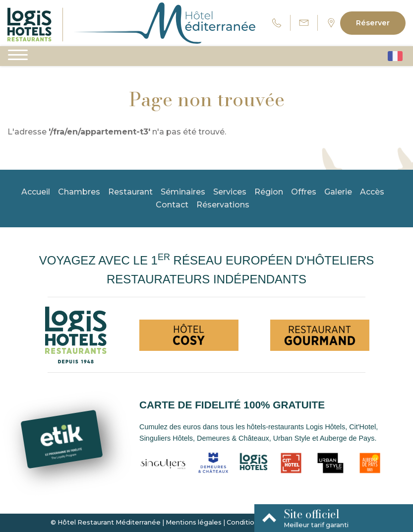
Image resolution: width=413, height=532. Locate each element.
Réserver (373, 23)
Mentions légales (194, 522)
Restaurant (130, 192)
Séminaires (183, 192)
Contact (172, 205)
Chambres (79, 192)
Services (230, 192)
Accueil (36, 192)
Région (269, 192)
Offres (304, 192)
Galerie (338, 192)
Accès (372, 192)
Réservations (223, 205)
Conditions (244, 522)
